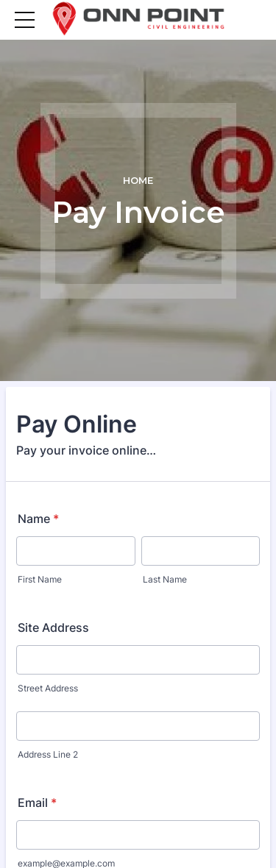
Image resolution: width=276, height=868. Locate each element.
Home (138, 181)
